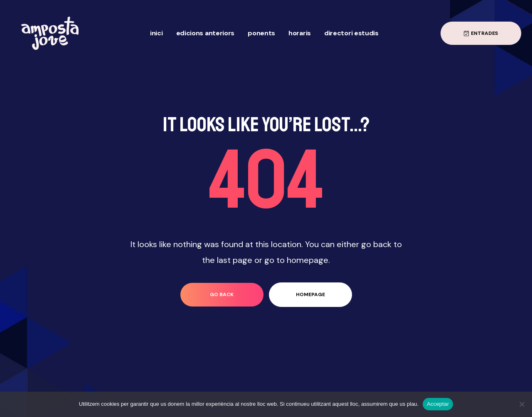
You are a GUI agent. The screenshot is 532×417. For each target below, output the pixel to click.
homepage (310, 294)
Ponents (261, 33)
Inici (156, 33)
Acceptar (438, 404)
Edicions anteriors (206, 33)
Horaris (300, 33)
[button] (481, 33)
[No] (522, 404)
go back (222, 294)
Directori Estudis (351, 33)
